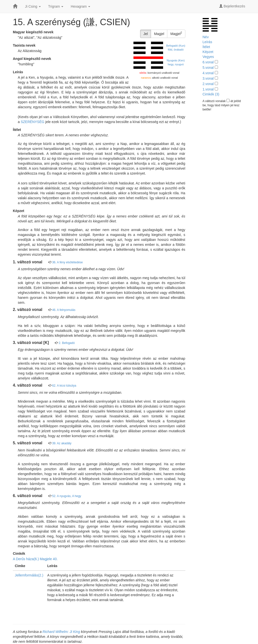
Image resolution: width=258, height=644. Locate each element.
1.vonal (208, 89)
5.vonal (208, 68)
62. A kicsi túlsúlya (64, 386)
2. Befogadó (67, 343)
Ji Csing (33, 6)
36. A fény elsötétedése (67, 262)
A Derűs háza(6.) (26, 559)
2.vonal (208, 84)
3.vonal (208, 78)
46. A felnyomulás (64, 310)
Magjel (159, 34)
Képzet (208, 52)
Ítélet (206, 47)
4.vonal (208, 73)
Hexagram (80, 6)
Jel (146, 34)
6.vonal (208, 62)
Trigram (56, 6)
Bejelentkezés (232, 6)
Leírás (207, 42)
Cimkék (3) (211, 94)
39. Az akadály (62, 443)
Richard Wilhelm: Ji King (61, 632)
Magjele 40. (49, 559)
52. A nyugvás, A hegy (67, 496)
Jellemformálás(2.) (29, 575)
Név (206, 37)
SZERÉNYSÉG (33, 122)
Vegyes (208, 57)
